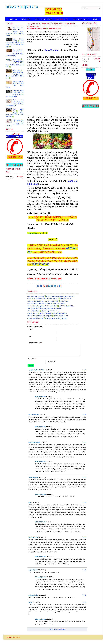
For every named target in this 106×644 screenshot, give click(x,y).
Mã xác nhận (32, 359)
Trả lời (84, 370)
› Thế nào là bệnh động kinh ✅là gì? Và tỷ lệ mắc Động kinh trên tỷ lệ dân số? (51, 296)
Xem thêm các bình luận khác (57, 629)
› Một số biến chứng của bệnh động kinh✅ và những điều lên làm (47, 313)
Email (30, 336)
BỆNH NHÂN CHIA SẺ (81, 19)
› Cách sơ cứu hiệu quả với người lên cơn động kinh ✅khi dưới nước (48, 301)
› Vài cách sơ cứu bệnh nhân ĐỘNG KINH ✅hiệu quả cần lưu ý (46, 304)
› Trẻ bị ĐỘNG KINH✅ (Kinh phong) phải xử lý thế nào (44, 311)
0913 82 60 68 (40, 264)
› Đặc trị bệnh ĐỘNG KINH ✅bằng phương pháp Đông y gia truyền (47, 318)
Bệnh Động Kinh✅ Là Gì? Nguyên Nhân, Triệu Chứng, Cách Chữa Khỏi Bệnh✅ (15, 113)
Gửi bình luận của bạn (35, 343)
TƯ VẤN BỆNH (26, 19)
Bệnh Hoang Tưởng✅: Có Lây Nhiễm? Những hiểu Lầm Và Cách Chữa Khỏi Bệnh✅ (15, 43)
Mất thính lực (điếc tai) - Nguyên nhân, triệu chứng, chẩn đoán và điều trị (15, 32)
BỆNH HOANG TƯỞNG (43, 19)
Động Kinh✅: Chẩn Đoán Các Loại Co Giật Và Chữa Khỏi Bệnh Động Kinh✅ (15, 74)
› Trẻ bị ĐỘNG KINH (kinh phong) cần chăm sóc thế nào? (44, 308)
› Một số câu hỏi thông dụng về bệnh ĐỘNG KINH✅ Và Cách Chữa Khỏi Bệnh (51, 306)
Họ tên (30, 329)
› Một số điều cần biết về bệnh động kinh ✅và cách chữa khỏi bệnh (48, 316)
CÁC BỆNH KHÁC (62, 19)
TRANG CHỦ (12, 19)
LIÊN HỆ (95, 19)
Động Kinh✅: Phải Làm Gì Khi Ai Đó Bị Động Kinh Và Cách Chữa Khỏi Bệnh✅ (15, 63)
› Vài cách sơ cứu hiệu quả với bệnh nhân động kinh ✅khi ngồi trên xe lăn (49, 299)
